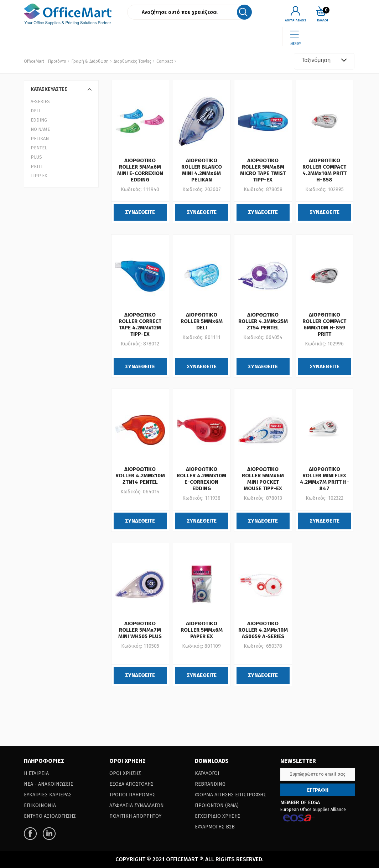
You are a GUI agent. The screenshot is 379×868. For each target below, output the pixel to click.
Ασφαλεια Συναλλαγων (137, 805)
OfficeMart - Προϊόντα (45, 61)
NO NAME (40, 129)
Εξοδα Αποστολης (131, 784)
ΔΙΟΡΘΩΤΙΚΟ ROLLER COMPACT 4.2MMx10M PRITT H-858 (325, 170)
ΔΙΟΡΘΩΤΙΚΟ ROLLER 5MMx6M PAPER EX (202, 630)
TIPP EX (39, 176)
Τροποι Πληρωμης (132, 795)
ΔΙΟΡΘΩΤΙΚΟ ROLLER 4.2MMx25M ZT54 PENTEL (263, 321)
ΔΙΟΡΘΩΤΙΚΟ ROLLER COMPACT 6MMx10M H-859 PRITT (324, 324)
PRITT (37, 166)
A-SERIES (40, 101)
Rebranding (210, 784)
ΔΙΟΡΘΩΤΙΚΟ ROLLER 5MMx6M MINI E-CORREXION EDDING (140, 170)
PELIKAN (40, 138)
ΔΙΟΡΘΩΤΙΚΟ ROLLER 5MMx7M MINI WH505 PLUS (140, 630)
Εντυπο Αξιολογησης (50, 816)
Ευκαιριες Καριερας (48, 795)
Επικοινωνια (40, 805)
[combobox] (324, 61)
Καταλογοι (207, 773)
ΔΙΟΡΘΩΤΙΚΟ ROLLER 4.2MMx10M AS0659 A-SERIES (263, 630)
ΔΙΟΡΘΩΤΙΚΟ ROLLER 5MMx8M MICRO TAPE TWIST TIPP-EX (263, 170)
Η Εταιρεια (36, 773)
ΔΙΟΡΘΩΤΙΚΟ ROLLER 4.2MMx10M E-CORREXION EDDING (201, 479)
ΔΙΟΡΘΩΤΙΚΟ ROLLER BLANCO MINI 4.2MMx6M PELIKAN (202, 170)
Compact (164, 61)
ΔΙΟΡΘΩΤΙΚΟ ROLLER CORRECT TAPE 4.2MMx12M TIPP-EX (140, 324)
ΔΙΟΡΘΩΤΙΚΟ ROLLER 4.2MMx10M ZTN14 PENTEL (140, 476)
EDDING (39, 120)
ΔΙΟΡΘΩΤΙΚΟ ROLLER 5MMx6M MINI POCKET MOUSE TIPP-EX (263, 479)
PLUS (36, 157)
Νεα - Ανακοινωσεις (49, 784)
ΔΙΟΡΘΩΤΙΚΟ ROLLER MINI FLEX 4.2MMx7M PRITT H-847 (325, 479)
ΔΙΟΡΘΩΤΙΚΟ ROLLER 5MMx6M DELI (202, 321)
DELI (35, 111)
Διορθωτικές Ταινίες (132, 61)
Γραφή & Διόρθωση (90, 61)
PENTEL (39, 148)
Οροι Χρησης (125, 773)
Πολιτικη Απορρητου (135, 816)
